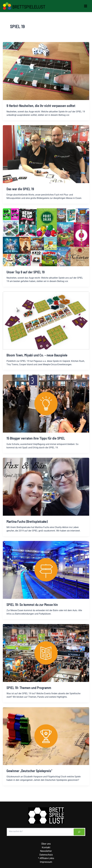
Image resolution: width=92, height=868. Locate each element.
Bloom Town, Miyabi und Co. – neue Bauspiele (37, 355)
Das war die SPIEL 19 (20, 189)
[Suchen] (79, 832)
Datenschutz (46, 855)
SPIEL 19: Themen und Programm (29, 688)
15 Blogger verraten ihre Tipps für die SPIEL (36, 438)
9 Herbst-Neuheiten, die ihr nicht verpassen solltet (41, 106)
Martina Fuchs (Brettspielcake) (27, 521)
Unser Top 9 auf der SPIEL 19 (26, 272)
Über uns (46, 844)
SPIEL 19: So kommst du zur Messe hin (32, 605)
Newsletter (46, 851)
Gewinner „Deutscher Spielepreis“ (29, 771)
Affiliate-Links (47, 858)
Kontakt (46, 847)
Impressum (46, 862)
